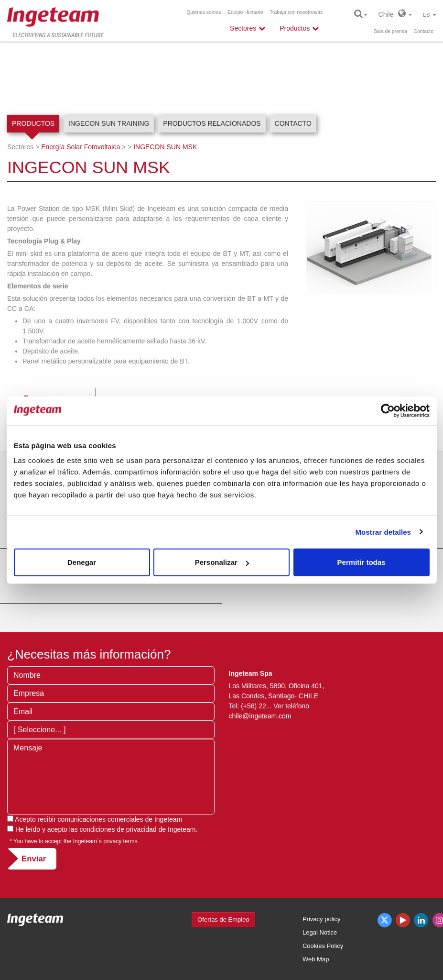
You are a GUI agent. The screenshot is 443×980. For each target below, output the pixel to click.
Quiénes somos (204, 12)
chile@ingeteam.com (260, 716)
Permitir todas (362, 562)
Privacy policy (321, 919)
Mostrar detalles (383, 532)
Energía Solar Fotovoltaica (81, 147)
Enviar (34, 859)
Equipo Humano (245, 12)
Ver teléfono (291, 706)
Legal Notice (320, 932)
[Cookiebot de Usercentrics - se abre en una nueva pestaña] (388, 410)
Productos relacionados (212, 123)
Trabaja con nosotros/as (296, 12)
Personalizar (222, 562)
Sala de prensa (390, 31)
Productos (33, 123)
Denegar (82, 562)
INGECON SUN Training (109, 123)
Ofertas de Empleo (223, 919)
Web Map (316, 959)
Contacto (423, 31)
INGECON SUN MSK (165, 147)
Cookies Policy (323, 946)
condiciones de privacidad (118, 829)
